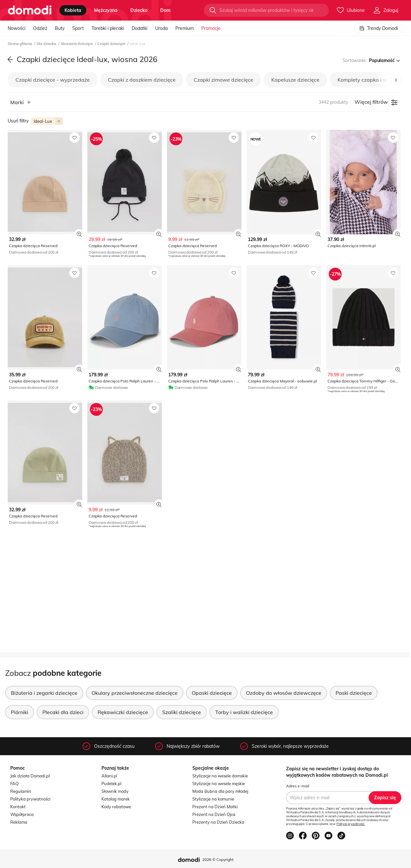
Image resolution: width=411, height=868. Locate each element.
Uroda (161, 28)
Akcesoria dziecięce (77, 44)
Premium (184, 28)
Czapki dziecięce (112, 44)
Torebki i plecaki (108, 28)
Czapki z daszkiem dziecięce (142, 80)
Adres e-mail (298, 786)
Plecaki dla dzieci (63, 712)
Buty (60, 28)
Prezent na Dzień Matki (215, 807)
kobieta (73, 10)
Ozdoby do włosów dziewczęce (284, 693)
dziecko (139, 10)
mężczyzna (106, 10)
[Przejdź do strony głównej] (30, 10)
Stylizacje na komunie (213, 799)
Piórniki (20, 712)
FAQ (14, 783)
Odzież (40, 28)
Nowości (17, 28)
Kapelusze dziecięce (295, 80)
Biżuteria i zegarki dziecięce (44, 693)
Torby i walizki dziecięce (244, 712)
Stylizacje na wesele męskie (219, 783)
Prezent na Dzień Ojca (214, 814)
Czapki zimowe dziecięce (223, 80)
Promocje (211, 28)
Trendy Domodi (379, 28)
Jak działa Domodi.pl (30, 776)
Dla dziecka (47, 44)
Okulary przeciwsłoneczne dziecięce (135, 693)
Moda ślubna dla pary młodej (220, 791)
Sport (78, 28)
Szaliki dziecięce (182, 712)
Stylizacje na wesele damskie (220, 776)
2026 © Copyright (218, 859)
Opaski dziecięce (212, 693)
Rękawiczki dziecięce (123, 712)
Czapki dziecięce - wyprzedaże (53, 80)
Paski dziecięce (354, 693)
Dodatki (140, 28)
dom (165, 10)
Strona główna (20, 44)
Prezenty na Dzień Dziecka (218, 822)
